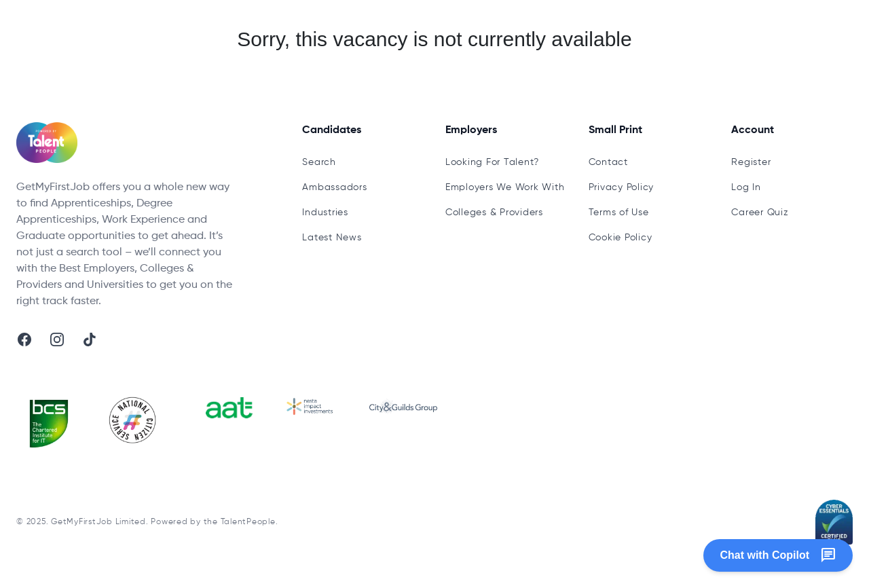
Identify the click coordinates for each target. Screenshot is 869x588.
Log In (746, 187)
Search (319, 162)
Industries (325, 213)
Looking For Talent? (492, 162)
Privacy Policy (622, 187)
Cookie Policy (621, 238)
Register (751, 162)
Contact (608, 162)
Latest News (332, 238)
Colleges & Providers (494, 213)
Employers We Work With (505, 187)
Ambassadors (334, 187)
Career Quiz (760, 213)
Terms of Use (619, 213)
